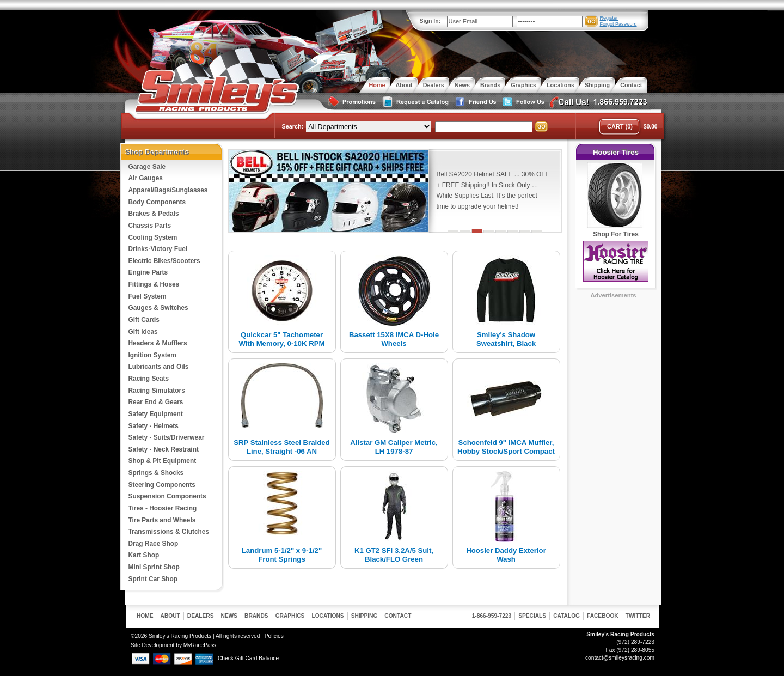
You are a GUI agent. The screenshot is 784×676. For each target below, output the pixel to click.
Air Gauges (146, 178)
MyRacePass (200, 645)
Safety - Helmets (154, 426)
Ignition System (152, 355)
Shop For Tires (616, 234)
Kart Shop (144, 555)
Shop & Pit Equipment (163, 461)
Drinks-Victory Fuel (158, 249)
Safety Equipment (156, 414)
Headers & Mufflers (158, 343)
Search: (293, 126)
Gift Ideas (143, 332)
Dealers (201, 616)
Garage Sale (147, 167)
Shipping (365, 616)
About (170, 616)
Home (145, 616)
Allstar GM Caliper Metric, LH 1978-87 (394, 447)
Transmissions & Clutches (169, 532)
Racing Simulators (157, 391)
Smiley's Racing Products (216, 92)
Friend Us (474, 102)
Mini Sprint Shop (154, 567)
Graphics (290, 616)
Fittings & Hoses (154, 284)
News (229, 616)
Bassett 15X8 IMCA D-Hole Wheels (394, 339)
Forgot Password (618, 24)
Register (609, 18)
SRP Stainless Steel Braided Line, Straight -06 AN (281, 447)
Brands (256, 616)
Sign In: (430, 21)
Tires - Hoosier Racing (163, 508)
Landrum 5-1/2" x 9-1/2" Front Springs (282, 555)
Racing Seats (149, 379)
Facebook (603, 616)
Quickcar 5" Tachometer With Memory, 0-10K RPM (282, 339)
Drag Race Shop (154, 544)
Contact (398, 616)
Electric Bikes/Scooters (164, 261)
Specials (532, 616)
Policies (274, 636)
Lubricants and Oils (159, 367)
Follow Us (522, 102)
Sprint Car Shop (153, 579)
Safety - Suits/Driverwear (167, 437)
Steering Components (162, 485)
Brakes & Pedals (154, 214)
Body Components (157, 202)
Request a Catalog (414, 102)
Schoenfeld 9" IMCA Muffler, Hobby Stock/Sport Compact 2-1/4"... (506, 451)
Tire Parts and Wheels (162, 520)
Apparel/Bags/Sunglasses (168, 190)
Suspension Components (167, 496)
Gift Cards (144, 320)
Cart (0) (620, 126)
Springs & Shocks (156, 473)
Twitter (638, 616)
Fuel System (148, 296)
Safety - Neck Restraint (164, 449)
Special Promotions (351, 102)
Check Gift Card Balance (248, 658)
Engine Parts (148, 272)
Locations (327, 616)
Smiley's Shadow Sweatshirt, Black (506, 339)
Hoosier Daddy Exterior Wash (506, 555)
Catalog (566, 616)
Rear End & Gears (156, 402)
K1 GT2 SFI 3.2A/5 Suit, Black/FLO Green (394, 555)
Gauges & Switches (158, 308)
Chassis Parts (150, 226)
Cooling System (153, 237)
